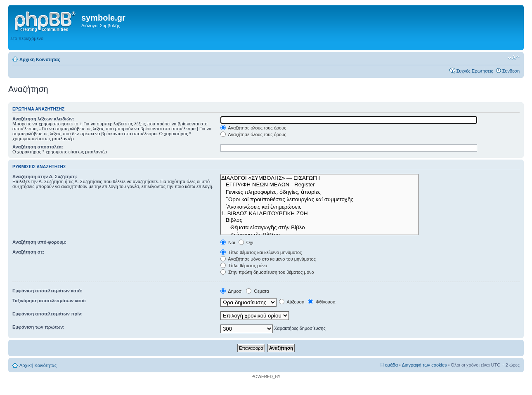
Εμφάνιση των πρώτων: (38, 327)
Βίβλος (320, 220)
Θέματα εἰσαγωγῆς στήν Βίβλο (320, 227)
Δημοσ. (232, 291)
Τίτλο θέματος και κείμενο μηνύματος (261, 252)
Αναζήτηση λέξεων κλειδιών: (43, 119)
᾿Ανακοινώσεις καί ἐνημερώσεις (320, 207)
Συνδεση (511, 71)
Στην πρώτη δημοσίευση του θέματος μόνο (267, 272)
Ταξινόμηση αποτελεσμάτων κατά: (49, 301)
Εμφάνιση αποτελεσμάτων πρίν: (47, 314)
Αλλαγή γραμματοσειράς (514, 58)
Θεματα (258, 291)
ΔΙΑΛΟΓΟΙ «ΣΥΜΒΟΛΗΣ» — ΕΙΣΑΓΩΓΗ (320, 178)
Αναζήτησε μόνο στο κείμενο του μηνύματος (268, 259)
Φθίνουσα (322, 302)
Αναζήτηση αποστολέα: (38, 147)
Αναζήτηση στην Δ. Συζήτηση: (45, 176)
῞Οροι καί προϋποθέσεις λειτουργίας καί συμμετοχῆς (320, 199)
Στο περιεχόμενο (27, 38)
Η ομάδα (389, 365)
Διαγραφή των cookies (424, 365)
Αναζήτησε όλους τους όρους (253, 128)
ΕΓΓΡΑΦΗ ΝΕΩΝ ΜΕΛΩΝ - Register (320, 185)
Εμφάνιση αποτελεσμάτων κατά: (47, 291)
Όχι (246, 242)
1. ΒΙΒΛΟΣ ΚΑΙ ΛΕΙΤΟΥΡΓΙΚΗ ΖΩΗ (320, 214)
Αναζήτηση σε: (28, 252)
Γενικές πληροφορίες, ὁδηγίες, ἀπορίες (320, 192)
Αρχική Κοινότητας (40, 59)
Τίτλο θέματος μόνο (244, 266)
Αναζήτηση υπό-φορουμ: (39, 242)
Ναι (228, 242)
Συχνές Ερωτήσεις (474, 71)
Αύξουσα (292, 302)
